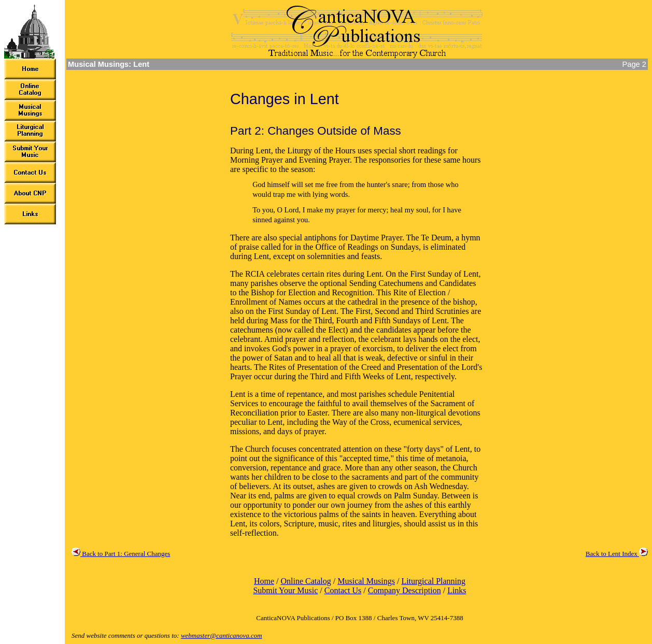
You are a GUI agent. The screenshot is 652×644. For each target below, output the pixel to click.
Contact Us (343, 590)
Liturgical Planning (433, 581)
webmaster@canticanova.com (222, 635)
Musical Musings (366, 581)
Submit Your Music (285, 590)
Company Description (405, 590)
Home (264, 581)
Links (457, 590)
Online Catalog (306, 581)
